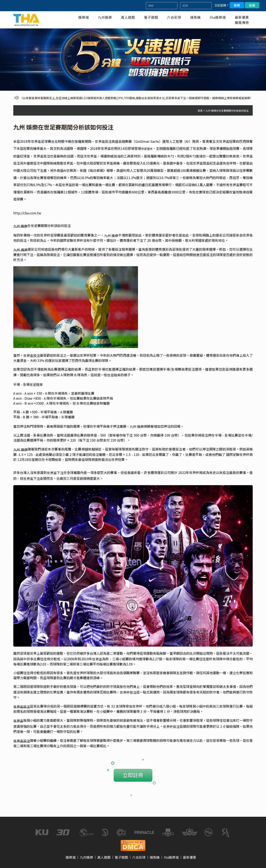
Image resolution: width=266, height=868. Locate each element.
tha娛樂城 (218, 17)
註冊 (252, 5)
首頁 (200, 110)
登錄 (237, 5)
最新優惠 (242, 17)
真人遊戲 (128, 17)
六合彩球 (174, 17)
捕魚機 (195, 17)
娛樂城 (84, 17)
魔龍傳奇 (242, 22)
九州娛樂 (105, 17)
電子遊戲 (151, 17)
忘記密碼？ (222, 5)
